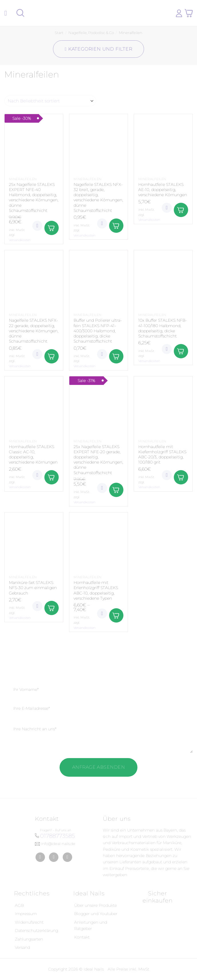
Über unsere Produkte (95, 905)
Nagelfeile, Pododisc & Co (91, 33)
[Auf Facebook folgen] (40, 857)
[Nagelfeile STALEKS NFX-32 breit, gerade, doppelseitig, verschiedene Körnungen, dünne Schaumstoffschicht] (98, 143)
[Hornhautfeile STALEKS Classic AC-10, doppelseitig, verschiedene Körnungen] (34, 405)
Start (59, 33)
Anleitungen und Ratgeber (91, 925)
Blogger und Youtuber (96, 914)
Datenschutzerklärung (37, 931)
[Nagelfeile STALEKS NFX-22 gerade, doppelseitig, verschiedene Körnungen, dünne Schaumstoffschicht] (34, 279)
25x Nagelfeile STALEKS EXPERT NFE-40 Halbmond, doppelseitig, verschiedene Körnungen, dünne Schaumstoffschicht (34, 197)
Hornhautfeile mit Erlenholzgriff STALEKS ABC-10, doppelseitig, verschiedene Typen (96, 590)
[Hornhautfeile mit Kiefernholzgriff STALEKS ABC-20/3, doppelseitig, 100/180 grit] (163, 405)
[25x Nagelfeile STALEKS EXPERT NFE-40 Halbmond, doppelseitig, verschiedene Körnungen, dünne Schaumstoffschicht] (34, 143)
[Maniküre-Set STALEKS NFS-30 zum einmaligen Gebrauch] (34, 542)
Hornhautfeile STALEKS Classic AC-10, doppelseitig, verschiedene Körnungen (33, 455)
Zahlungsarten (29, 939)
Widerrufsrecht (29, 922)
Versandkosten (20, 240)
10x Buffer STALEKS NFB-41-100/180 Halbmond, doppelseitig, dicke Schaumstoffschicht (162, 328)
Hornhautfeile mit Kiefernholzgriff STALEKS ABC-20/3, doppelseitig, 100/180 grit (162, 455)
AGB (19, 905)
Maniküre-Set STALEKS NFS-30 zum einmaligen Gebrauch (33, 588)
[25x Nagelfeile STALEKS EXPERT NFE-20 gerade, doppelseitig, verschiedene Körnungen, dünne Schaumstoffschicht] (98, 405)
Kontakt (82, 937)
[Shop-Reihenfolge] (50, 101)
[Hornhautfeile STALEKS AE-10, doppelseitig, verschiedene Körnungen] (163, 143)
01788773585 (58, 836)
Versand (22, 947)
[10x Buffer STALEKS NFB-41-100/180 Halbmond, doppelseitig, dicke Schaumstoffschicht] (163, 279)
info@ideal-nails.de (58, 844)
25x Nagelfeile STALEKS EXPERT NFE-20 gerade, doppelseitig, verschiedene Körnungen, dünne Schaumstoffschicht (98, 460)
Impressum (26, 914)
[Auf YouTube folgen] (67, 857)
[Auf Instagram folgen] (54, 857)
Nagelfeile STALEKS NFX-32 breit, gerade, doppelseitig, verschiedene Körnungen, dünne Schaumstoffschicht (98, 197)
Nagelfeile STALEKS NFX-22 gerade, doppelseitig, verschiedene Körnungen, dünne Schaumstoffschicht (34, 331)
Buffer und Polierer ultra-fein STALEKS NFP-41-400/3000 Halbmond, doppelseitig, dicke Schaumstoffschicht (98, 331)
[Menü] (8, 13)
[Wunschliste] (37, 226)
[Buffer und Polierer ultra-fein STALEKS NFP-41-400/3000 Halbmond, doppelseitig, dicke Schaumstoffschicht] (98, 279)
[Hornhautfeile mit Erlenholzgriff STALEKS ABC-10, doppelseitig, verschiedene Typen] (98, 542)
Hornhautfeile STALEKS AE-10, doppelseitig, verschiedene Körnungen (163, 190)
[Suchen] (20, 13)
